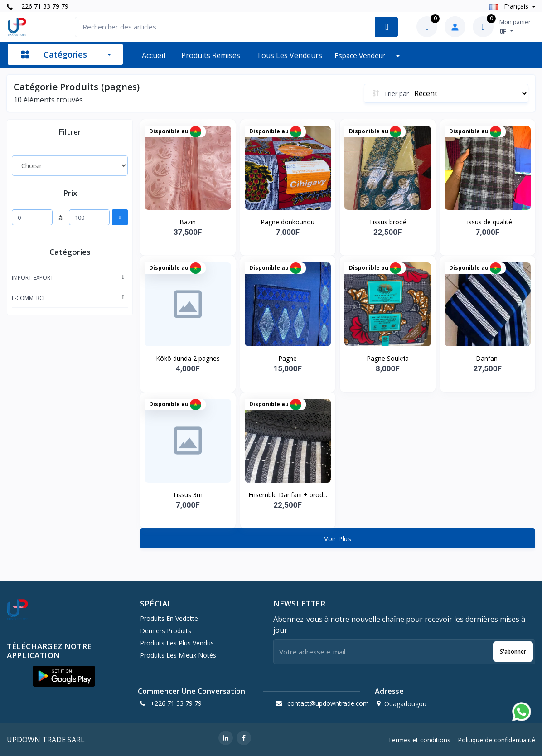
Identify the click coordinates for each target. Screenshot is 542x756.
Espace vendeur (361, 55)
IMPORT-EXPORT (33, 278)
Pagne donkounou (288, 222)
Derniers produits (166, 631)
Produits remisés (211, 55)
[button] (64, 676)
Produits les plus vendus (177, 643)
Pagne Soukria (388, 358)
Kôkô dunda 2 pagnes (188, 358)
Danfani (487, 358)
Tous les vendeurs (289, 55)
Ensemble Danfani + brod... (288, 495)
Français (510, 6)
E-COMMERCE (29, 298)
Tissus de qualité (488, 222)
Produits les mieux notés (178, 655)
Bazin (188, 222)
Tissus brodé (388, 222)
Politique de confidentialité (496, 740)
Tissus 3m (188, 495)
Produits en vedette (169, 618)
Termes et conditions (419, 740)
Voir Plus (338, 538)
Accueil (153, 55)
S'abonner (513, 652)
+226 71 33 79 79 (38, 6)
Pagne (288, 358)
